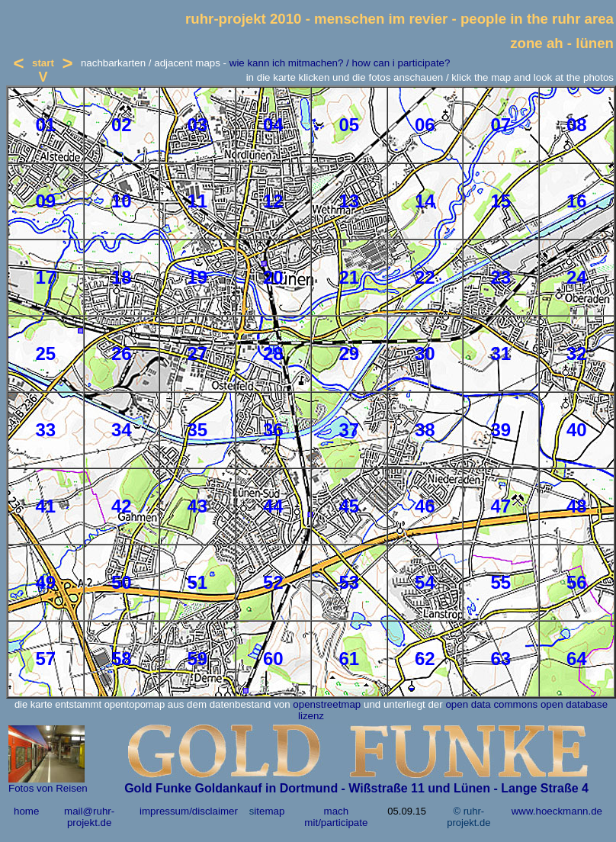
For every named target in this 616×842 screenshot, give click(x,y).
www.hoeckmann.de (557, 811)
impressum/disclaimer (189, 811)
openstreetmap (327, 704)
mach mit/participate (336, 817)
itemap (269, 811)
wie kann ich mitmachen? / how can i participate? (340, 63)
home (26, 811)
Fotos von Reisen (48, 788)
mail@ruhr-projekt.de (89, 817)
